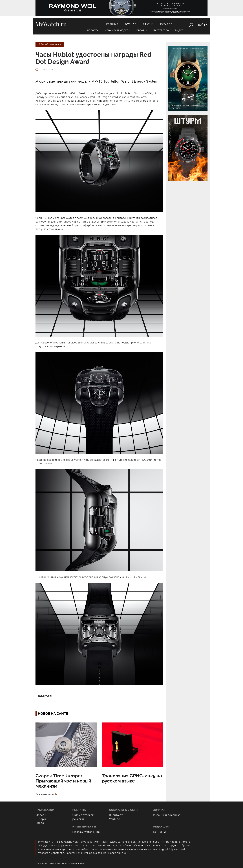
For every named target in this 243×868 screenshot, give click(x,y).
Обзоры (142, 30)
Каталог (166, 24)
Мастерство (161, 30)
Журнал (131, 24)
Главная (112, 24)
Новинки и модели (118, 30)
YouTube (115, 819)
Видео (179, 30)
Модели (41, 815)
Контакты (160, 832)
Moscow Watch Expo (86, 832)
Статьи (148, 24)
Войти (203, 25)
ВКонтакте (116, 815)
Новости (93, 30)
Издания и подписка (167, 815)
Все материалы (45, 794)
